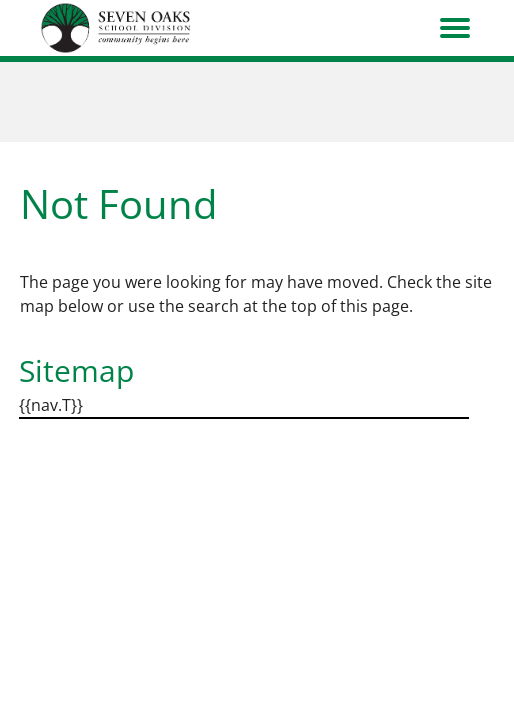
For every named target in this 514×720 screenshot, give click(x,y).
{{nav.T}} (51, 405)
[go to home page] (116, 28)
